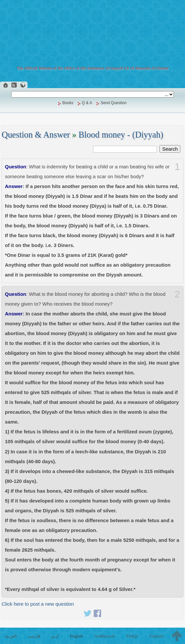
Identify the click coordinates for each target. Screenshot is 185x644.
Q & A (87, 103)
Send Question (113, 103)
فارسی (34, 636)
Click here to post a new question (38, 604)
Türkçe (132, 636)
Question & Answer (36, 135)
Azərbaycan (104, 636)
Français (157, 636)
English (77, 636)
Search (170, 149)
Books (68, 103)
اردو (55, 636)
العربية (11, 636)
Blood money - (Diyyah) (121, 135)
